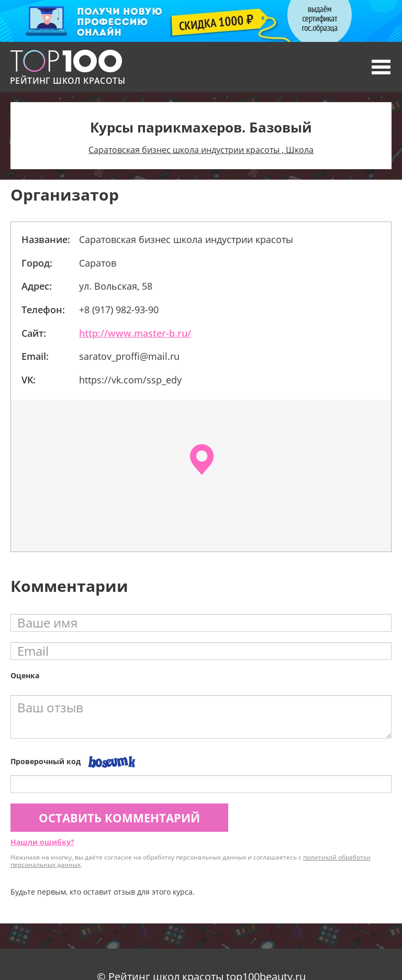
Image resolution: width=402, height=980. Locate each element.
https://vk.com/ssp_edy (130, 380)
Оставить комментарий (119, 818)
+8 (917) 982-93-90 (119, 310)
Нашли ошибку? (42, 842)
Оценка (25, 675)
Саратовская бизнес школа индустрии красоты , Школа (201, 150)
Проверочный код (46, 761)
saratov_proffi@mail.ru (129, 356)
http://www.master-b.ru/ (135, 333)
